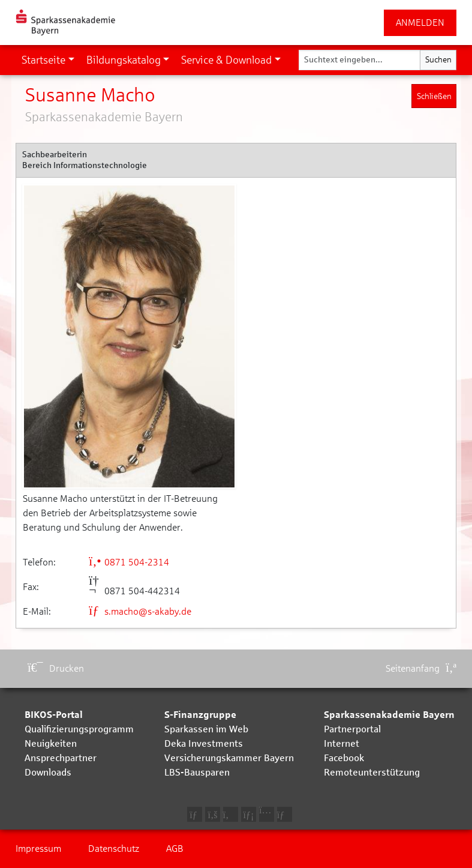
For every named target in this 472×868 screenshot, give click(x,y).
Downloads (48, 772)
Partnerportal (352, 729)
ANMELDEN (420, 23)
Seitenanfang (421, 668)
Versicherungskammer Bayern (229, 758)
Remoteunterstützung (372, 772)
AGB (175, 848)
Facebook (344, 758)
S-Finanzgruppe (200, 715)
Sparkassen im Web (206, 729)
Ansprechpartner (61, 758)
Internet (342, 743)
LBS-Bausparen (197, 772)
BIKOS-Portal (54, 715)
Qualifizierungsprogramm (79, 729)
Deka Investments (204, 743)
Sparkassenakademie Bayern (389, 715)
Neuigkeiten (51, 743)
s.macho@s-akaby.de (140, 611)
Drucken (56, 668)
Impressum (38, 848)
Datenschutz (114, 848)
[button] (48, 60)
